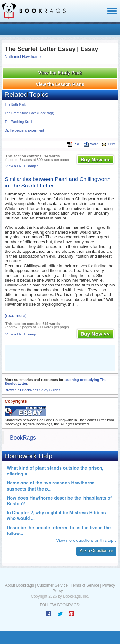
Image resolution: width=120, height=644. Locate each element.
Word (91, 144)
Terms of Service (85, 585)
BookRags (23, 438)
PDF (74, 144)
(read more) (16, 315)
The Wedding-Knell (18, 122)
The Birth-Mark (15, 105)
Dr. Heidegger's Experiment (24, 131)
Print (108, 144)
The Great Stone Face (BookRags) (30, 113)
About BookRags (20, 585)
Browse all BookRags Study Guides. (33, 390)
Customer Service (52, 585)
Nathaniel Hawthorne (23, 57)
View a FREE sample (22, 166)
